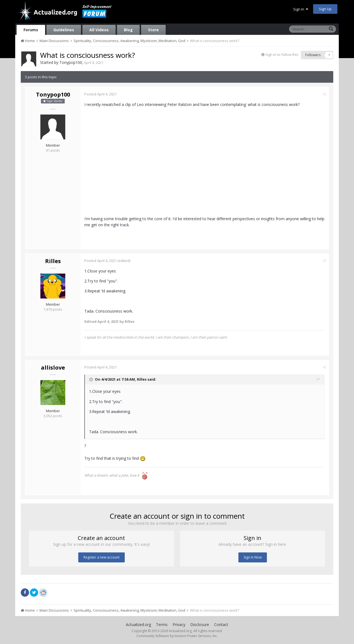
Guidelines (64, 30)
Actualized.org (138, 624)
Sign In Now (253, 557)
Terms (162, 624)
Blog (128, 30)
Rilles (53, 261)
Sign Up (325, 9)
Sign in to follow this (282, 54)
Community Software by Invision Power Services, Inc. (177, 636)
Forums (31, 30)
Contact (221, 624)
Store (153, 30)
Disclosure (200, 624)
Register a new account (101, 557)
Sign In (301, 9)
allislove (53, 368)
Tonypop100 (71, 62)
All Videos (99, 30)
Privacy (179, 624)
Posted (101, 94)
